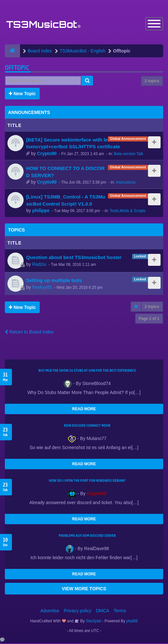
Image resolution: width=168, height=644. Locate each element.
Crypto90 (47, 154)
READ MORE (84, 410)
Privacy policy (78, 611)
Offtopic (17, 68)
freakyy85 (42, 288)
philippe (41, 211)
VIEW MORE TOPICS (84, 589)
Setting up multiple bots (54, 281)
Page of (149, 319)
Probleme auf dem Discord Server (87, 536)
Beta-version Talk (128, 154)
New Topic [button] (22, 94)
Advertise (50, 611)
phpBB (132, 622)
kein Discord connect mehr (87, 426)
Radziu (39, 265)
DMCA (103, 611)
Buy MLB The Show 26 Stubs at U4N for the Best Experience (87, 371)
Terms (120, 611)
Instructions (126, 183)
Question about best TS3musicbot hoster (74, 258)
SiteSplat (93, 622)
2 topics (152, 81)
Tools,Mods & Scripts (127, 211)
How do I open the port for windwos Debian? (87, 481)
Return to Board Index (29, 333)
